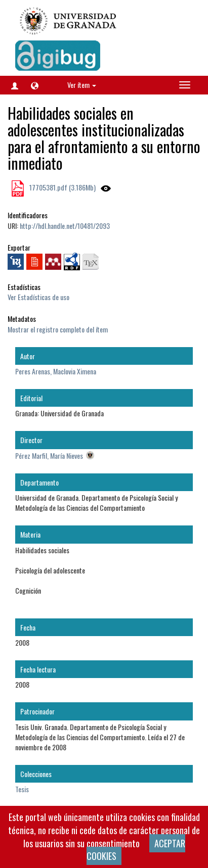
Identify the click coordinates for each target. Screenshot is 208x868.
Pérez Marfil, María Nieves (49, 455)
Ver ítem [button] (82, 85)
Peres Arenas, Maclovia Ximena (56, 371)
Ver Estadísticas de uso (38, 297)
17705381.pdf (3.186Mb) (62, 187)
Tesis (22, 789)
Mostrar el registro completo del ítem (58, 329)
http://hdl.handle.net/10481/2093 (65, 226)
